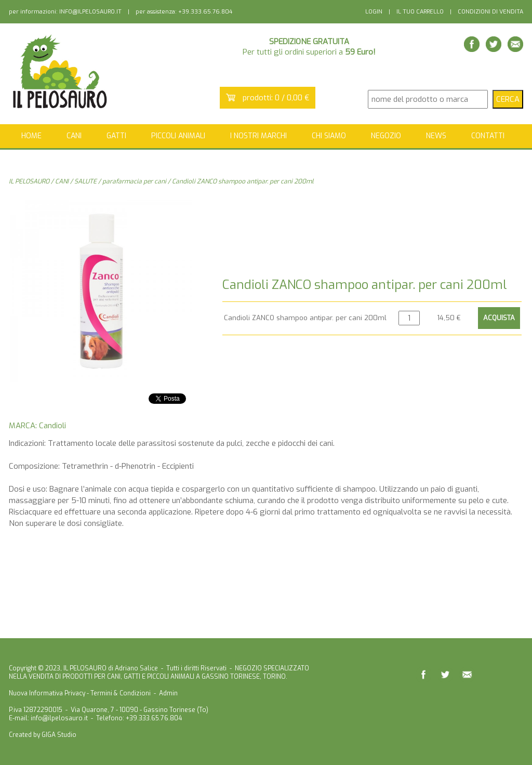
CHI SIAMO (329, 136)
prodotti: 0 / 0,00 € (276, 98)
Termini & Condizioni (121, 693)
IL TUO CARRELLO (420, 12)
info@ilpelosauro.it (59, 718)
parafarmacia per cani (134, 181)
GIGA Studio (59, 735)
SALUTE (85, 181)
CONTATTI (488, 136)
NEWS (436, 136)
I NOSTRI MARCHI (258, 136)
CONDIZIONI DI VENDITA (490, 12)
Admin (168, 693)
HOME (31, 136)
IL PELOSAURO (29, 181)
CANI (62, 181)
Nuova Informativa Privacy (47, 693)
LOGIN (374, 12)
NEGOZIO (386, 136)
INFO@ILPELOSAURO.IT (90, 12)
